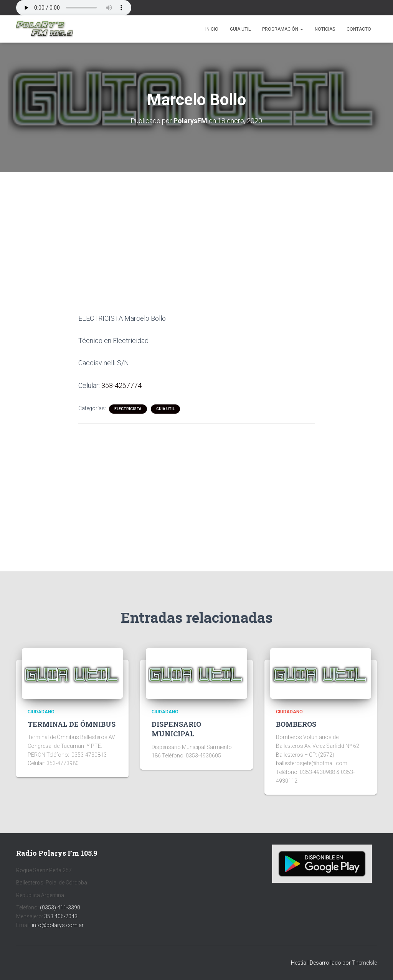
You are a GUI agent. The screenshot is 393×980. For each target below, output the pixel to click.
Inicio (212, 29)
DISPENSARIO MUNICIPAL (176, 729)
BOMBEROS (296, 724)
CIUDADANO (41, 712)
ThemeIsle (364, 963)
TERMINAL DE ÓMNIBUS (72, 724)
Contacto (359, 29)
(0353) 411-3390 (60, 907)
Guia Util (240, 29)
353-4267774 (121, 385)
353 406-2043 (61, 916)
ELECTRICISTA (128, 409)
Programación (283, 29)
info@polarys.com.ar (58, 925)
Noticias (325, 29)
